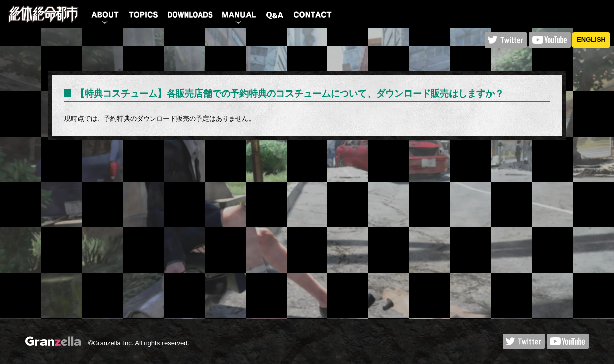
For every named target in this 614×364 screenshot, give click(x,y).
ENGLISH (591, 40)
